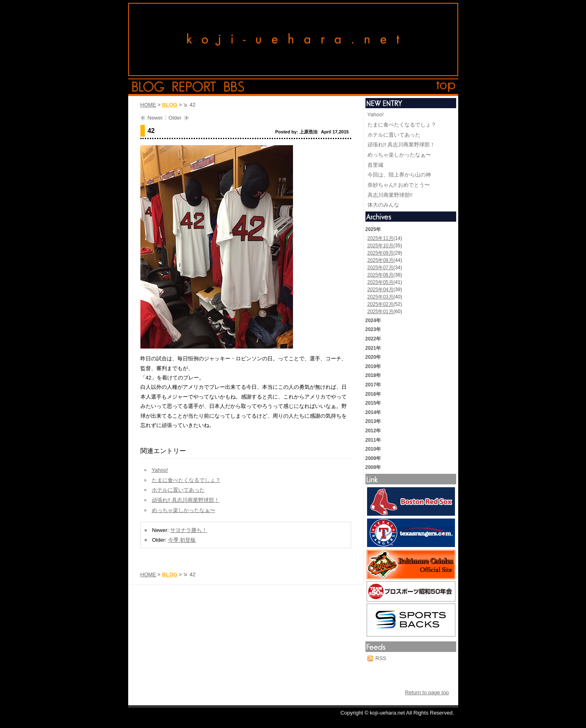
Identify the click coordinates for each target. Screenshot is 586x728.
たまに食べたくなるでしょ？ (186, 480)
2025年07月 (380, 268)
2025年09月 (380, 253)
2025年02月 (380, 304)
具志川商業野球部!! (390, 195)
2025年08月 (380, 260)
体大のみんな (383, 205)
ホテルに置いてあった (178, 490)
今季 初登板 (182, 540)
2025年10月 (380, 246)
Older (175, 118)
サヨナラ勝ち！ (189, 530)
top (446, 87)
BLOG (170, 105)
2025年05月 (380, 282)
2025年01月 (380, 312)
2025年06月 (380, 275)
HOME (148, 105)
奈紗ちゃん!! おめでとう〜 (399, 185)
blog (148, 87)
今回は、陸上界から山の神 (399, 175)
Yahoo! (160, 470)
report (194, 87)
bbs (234, 87)
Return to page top (427, 692)
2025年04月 (380, 290)
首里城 (375, 165)
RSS (381, 658)
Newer (155, 118)
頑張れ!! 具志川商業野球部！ (186, 500)
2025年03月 (380, 297)
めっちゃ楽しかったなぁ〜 (184, 510)
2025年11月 (380, 238)
